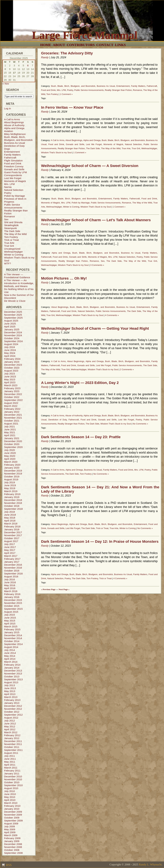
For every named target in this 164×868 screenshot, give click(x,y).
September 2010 (13, 785)
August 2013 (11, 682)
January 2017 (12, 562)
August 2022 (11, 403)
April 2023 (10, 382)
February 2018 (12, 526)
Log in (8, 108)
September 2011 (13, 750)
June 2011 (10, 759)
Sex (6, 219)
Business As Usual (14, 143)
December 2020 (13, 441)
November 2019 (13, 474)
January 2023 (12, 391)
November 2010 (13, 779)
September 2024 (13, 341)
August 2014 (11, 647)
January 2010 (12, 809)
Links (120, 45)
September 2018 (13, 509)
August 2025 (11, 321)
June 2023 (10, 376)
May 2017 (10, 550)
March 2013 (11, 697)
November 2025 (13, 315)
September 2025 (13, 318)
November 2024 (13, 335)
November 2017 (13, 535)
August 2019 (11, 479)
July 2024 (9, 347)
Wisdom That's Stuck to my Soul (56, 153)
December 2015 (13, 600)
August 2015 (11, 612)
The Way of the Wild (15, 234)
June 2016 (10, 582)
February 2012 (12, 735)
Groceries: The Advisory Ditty (67, 53)
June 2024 (10, 350)
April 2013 (10, 694)
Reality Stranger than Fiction (118, 90)
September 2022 (13, 400)
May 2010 (10, 797)
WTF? (8, 263)
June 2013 (10, 688)
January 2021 (12, 438)
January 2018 (12, 529)
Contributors (81, 45)
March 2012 (11, 732)
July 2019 (9, 482)
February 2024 (12, 359)
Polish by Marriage (14, 196)
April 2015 (10, 624)
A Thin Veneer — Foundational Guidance (17, 276)
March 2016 (11, 591)
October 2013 (12, 676)
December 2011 (13, 741)
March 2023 (11, 385)
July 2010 (9, 791)
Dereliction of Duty (14, 146)
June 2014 (10, 653)
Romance (9, 216)
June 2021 (10, 429)
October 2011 (12, 747)
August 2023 (11, 371)
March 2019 (11, 491)
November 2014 (13, 638)
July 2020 (9, 450)
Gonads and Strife (14, 169)
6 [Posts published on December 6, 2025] (28, 65)
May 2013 (10, 691)
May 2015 (10, 621)
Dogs (7, 149)
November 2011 (13, 744)
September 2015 (13, 609)
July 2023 (9, 374)
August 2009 (11, 823)
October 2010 (12, 782)
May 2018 (10, 518)
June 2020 (10, 453)
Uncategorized (12, 249)
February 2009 (12, 838)
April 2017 (10, 553)
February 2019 (12, 494)
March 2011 (11, 768)
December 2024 (13, 332)
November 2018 (13, 503)
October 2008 (12, 850)
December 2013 (13, 671)
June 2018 (10, 515)
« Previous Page (48, 589)
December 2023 (13, 365)
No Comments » (140, 424)
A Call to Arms (12, 119)
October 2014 (12, 641)
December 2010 (13, 776)
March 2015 (11, 626)
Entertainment (12, 152)
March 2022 (11, 406)
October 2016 (12, 571)
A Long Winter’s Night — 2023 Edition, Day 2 (80, 383)
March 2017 (11, 556)
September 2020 (13, 447)
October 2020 (12, 444)
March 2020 (11, 462)
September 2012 (13, 715)
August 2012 (11, 718)
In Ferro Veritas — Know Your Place (72, 107)
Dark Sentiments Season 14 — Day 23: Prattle (81, 437)
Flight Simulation (13, 161)
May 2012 (10, 726)
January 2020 (12, 468)
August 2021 (11, 424)
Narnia (8, 187)
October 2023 (12, 368)
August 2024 (11, 344)
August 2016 (11, 576)
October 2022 (12, 397)
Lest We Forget (13, 178)
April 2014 (10, 659)
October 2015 (12, 606)
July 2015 (9, 615)
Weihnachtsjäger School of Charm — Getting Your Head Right (95, 328)
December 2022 (13, 394)
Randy (45, 57)
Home (46, 45)
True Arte (9, 243)
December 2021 (13, 415)
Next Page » (64, 589)
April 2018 (10, 521)
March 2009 (11, 835)
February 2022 (12, 409)
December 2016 (13, 565)
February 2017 (12, 559)
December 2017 (13, 532)
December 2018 (13, 500)
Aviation (9, 131)
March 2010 (11, 803)
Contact (105, 45)
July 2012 (9, 721)
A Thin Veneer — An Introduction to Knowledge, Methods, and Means (19, 283)
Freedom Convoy (14, 166)
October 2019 (12, 476)
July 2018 (9, 512)
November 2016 (13, 568)
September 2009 (13, 821)
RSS (8, 865)
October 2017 (12, 538)
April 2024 (10, 356)
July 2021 (9, 426)
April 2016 (10, 588)
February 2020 (12, 465)
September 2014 (13, 644)
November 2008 (13, 847)
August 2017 (11, 541)
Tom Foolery (11, 237)
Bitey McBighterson (15, 134)
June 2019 (10, 485)
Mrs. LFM (9, 184)
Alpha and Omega (14, 128)
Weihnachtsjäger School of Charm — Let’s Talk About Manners (96, 220)
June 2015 (10, 618)
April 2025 (10, 327)
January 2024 (12, 362)
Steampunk (10, 228)
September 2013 (13, 679)
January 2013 (12, 703)
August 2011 (11, 753)
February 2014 (12, 665)
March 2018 (11, 524)
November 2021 (13, 418)
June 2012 (10, 723)
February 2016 (12, 594)
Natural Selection (14, 190)
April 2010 (10, 800)
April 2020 (10, 459)
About (59, 45)
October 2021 (12, 421)
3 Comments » (97, 265)
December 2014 (13, 635)
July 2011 (9, 756)
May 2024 (10, 353)
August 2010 (11, 788)
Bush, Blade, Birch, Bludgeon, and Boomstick (18, 138)
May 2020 (10, 456)
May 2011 (10, 762)
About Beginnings (14, 122)
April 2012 (10, 729)
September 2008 (13, 853)
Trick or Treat (11, 240)
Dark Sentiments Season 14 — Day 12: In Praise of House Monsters (100, 541)
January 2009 (12, 841)
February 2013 (12, 700)
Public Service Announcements (13, 206)
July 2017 (9, 544)
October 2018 (12, 506)
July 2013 (9, 685)
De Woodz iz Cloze (15, 301)
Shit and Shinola (13, 222)
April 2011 (10, 765)
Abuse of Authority (14, 125)
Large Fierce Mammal (85, 35)
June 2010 (10, 794)
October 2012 (12, 712)
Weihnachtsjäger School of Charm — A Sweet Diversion (90, 166)
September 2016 (13, 574)
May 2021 (10, 432)
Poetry (8, 193)
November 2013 (13, 674)
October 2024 (12, 338)
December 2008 (13, 844)
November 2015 (13, 603)
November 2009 (13, 815)
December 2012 (13, 706)
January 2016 (12, 597)
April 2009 (10, 832)
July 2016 (9, 579)
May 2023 (10, 379)
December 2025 (13, 312)
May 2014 (10, 656)
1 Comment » (66, 94)
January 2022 (12, 412)
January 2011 (12, 773)
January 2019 (12, 497)
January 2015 (12, 632)
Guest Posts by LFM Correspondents (15, 174)
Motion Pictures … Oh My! (64, 278)
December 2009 (13, 812)
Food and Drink (13, 163)
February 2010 (12, 806)
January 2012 (12, 738)
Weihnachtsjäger (13, 252)
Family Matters (12, 155)
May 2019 (10, 488)
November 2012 (13, 709)
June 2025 (10, 324)
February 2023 (12, 388)
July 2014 (9, 650)
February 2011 (12, 771)
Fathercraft (10, 158)
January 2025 (12, 329)
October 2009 (12, 818)
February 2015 (12, 629)
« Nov (6, 84)
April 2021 (10, 435)
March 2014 (11, 662)
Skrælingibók (11, 225)
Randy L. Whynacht (150, 864)
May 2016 (10, 585)
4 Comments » (112, 315)
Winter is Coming (14, 255)
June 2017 (10, 547)
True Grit (9, 246)
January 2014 (12, 668)
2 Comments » (127, 369)
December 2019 (13, 471)
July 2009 (9, 826)
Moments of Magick (15, 181)
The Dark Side (12, 231)
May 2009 (10, 829)
